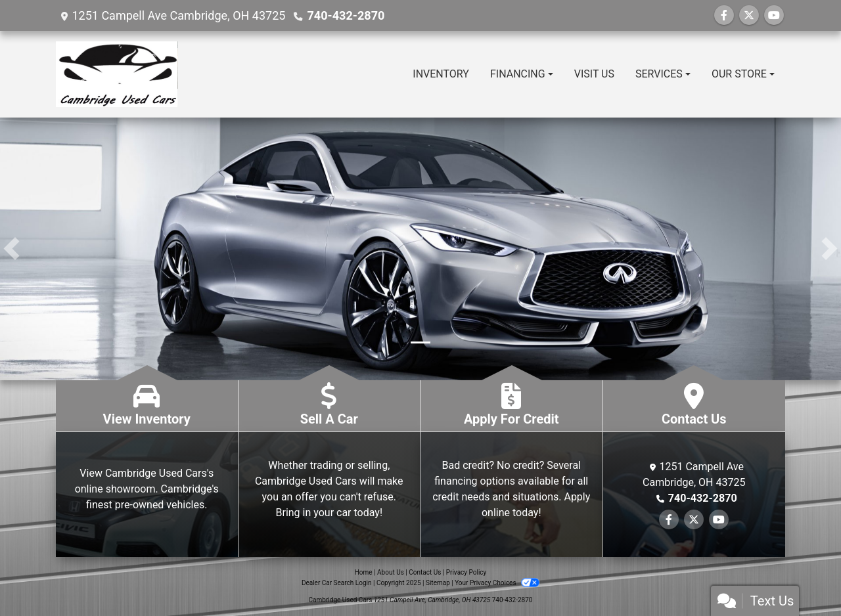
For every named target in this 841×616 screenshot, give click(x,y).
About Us (391, 572)
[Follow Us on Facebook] (724, 15)
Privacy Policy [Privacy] (466, 572)
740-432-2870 (345, 15)
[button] (11, 249)
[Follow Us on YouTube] (774, 15)
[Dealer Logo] (117, 74)
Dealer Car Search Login (337, 583)
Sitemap (438, 583)
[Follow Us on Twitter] (749, 15)
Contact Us (425, 572)
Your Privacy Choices (497, 583)
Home (364, 572)
